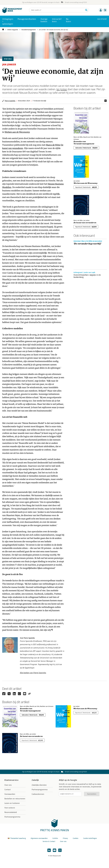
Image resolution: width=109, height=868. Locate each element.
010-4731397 (102, 19)
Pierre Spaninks (10, 101)
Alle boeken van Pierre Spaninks (33, 673)
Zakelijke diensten (39, 785)
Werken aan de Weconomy (17, 132)
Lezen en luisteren (12, 803)
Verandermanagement (29, 30)
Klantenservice (11, 780)
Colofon (55, 838)
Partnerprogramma (12, 817)
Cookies (76, 838)
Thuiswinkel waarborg (17, 838)
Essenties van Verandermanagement (84, 143)
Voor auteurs (10, 808)
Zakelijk (35, 780)
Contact (8, 790)
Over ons (8, 785)
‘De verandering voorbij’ (87, 244)
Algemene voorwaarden (39, 838)
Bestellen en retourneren (15, 799)
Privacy (65, 838)
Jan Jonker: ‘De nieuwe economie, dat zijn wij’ (53, 30)
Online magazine (13, 30)
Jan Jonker (62, 89)
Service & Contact (49, 841)
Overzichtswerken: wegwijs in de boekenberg (87, 276)
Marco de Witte (53, 145)
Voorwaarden (10, 794)
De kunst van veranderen (85, 223)
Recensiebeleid (11, 812)
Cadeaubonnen (38, 794)
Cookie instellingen (90, 838)
